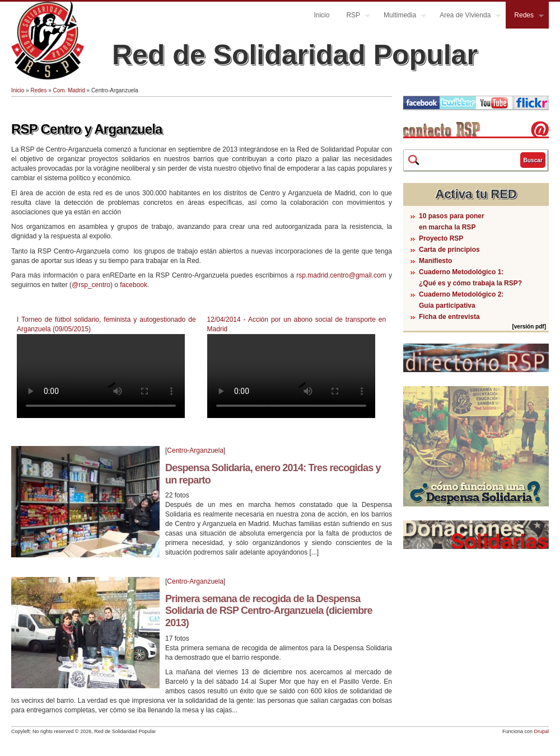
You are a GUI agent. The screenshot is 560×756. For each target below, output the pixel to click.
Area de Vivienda (466, 17)
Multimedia (401, 17)
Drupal (541, 731)
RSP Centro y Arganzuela (87, 129)
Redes (525, 17)
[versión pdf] (529, 327)
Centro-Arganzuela (195, 450)
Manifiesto (435, 261)
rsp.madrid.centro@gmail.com (341, 275)
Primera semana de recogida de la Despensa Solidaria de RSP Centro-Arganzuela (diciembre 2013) (269, 611)
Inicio (321, 15)
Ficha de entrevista (449, 317)
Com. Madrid (69, 90)
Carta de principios (449, 250)
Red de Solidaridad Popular (295, 55)
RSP (354, 17)
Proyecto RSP (441, 238)
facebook (134, 285)
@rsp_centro (91, 285)
